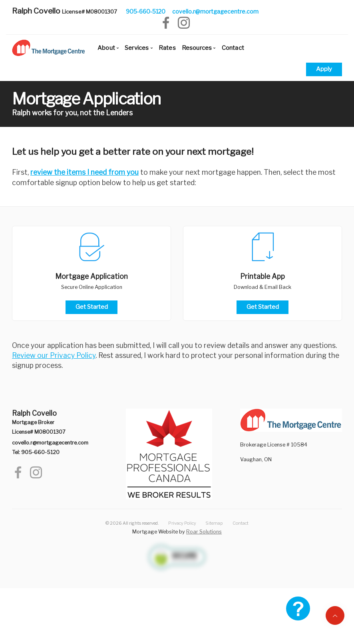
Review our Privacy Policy (54, 355)
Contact (233, 48)
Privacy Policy (182, 523)
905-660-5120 (146, 11)
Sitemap (214, 523)
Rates (167, 48)
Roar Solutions (204, 532)
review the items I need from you (85, 172)
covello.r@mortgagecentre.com (215, 11)
